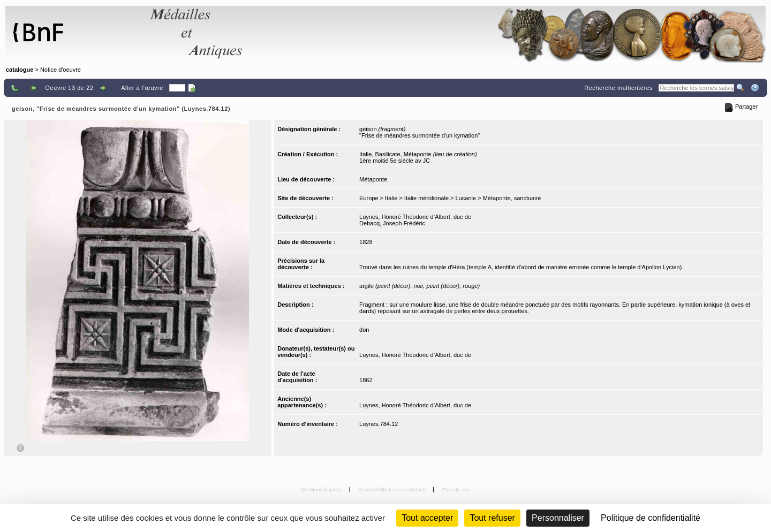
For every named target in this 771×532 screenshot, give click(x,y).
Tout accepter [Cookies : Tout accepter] (427, 518)
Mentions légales (322, 489)
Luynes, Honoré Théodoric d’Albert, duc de (415, 217)
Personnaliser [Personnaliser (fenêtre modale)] (558, 518)
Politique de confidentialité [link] (651, 518)
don (364, 330)
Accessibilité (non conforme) (392, 489)
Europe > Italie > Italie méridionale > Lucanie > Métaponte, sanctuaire (450, 198)
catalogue (20, 70)
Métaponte (373, 179)
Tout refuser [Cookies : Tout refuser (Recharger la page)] (492, 518)
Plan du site (456, 489)
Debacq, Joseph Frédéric (392, 223)
